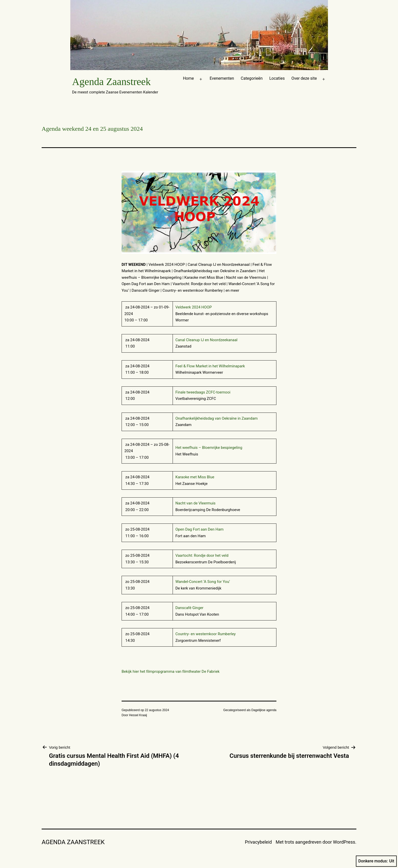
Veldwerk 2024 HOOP (194, 307)
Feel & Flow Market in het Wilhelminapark (210, 366)
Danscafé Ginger (189, 608)
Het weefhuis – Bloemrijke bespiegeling (209, 448)
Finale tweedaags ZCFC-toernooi (203, 392)
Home (188, 78)
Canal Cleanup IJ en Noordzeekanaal (206, 340)
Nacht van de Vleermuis (195, 503)
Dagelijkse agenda (264, 710)
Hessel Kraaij (138, 715)
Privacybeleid (258, 842)
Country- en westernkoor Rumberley (206, 634)
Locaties (277, 78)
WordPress (344, 842)
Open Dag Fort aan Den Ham (200, 529)
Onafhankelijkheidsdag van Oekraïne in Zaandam (217, 418)
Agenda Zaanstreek (111, 82)
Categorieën (252, 78)
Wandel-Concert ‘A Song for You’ (203, 582)
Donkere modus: (376, 861)
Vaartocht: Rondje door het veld (202, 555)
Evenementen (222, 78)
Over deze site (304, 78)
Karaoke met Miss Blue (195, 477)
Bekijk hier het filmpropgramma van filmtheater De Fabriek (171, 672)
